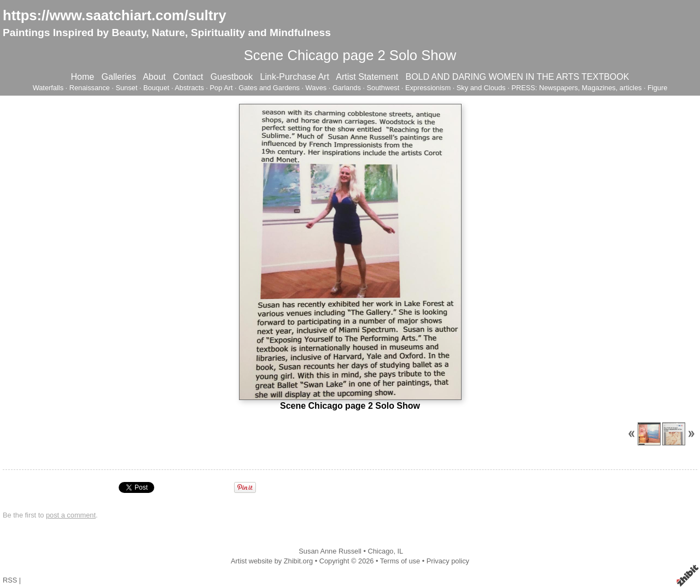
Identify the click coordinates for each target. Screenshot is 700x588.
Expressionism (428, 88)
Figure (657, 88)
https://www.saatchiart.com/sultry (115, 15)
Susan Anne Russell (330, 551)
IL (401, 551)
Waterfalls (48, 88)
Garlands (347, 88)
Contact (188, 77)
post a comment (71, 515)
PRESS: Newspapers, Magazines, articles (576, 88)
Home (83, 77)
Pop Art (221, 88)
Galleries (119, 77)
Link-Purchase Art (295, 77)
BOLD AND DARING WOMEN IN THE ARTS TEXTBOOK (517, 77)
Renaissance (90, 88)
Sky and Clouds (481, 88)
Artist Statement (367, 77)
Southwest (383, 88)
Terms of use (400, 561)
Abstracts (189, 88)
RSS (10, 580)
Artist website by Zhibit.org (272, 561)
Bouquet (156, 88)
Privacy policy (448, 561)
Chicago (380, 551)
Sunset (126, 88)
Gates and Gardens (269, 88)
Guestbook (232, 77)
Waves (316, 88)
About (154, 77)
